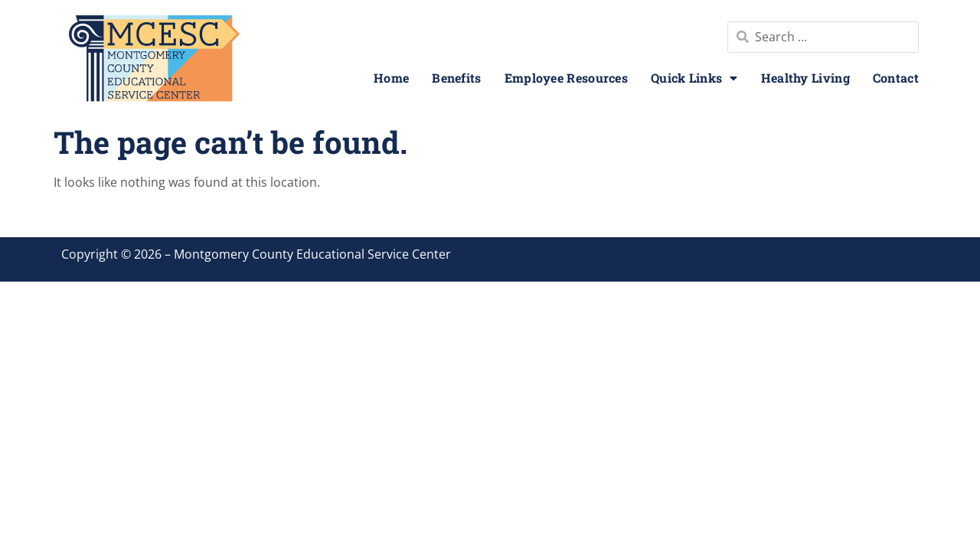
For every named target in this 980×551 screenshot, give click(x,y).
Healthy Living (805, 78)
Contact (896, 78)
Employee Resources (566, 78)
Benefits (456, 78)
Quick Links (694, 78)
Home (391, 78)
